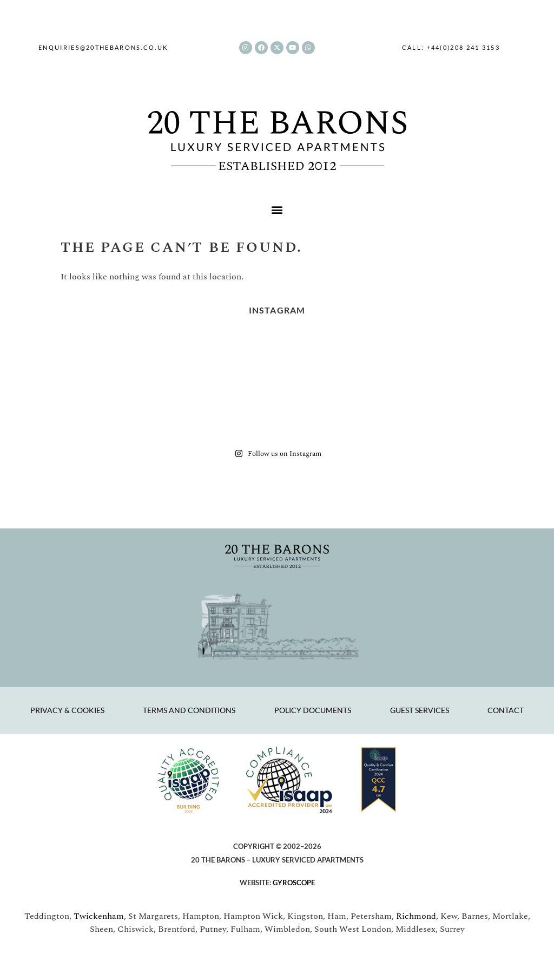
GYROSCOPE (294, 883)
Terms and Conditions (189, 710)
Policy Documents (313, 710)
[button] (277, 210)
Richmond (416, 916)
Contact (506, 710)
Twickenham (99, 916)
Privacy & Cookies (67, 710)
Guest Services (420, 710)
